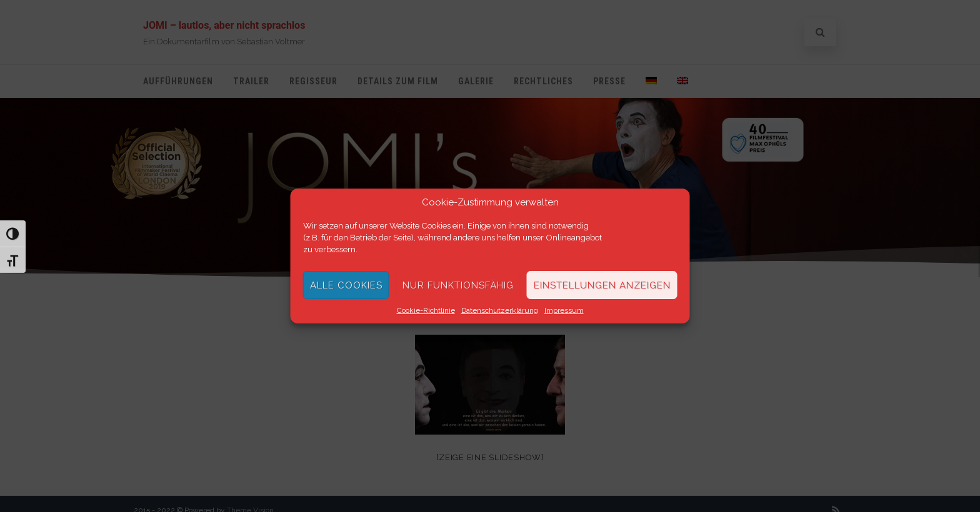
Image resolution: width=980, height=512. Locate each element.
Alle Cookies (346, 285)
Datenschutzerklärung (500, 310)
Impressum (564, 310)
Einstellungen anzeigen (602, 285)
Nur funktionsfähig (458, 285)
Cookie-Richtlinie (426, 310)
